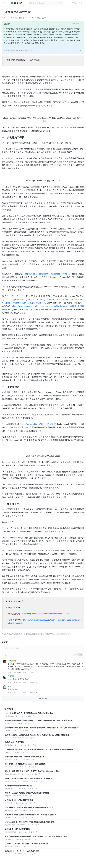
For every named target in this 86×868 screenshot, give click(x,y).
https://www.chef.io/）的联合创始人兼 (37, 424)
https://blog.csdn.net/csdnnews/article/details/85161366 (45, 614)
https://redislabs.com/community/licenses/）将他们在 (48, 274)
